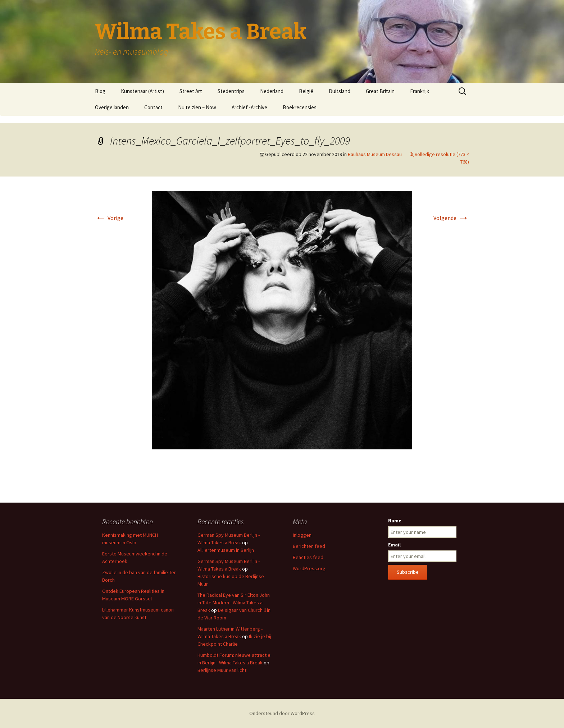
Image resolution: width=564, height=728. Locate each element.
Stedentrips (231, 91)
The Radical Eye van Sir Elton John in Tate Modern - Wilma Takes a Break (234, 603)
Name (395, 521)
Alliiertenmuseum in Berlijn (226, 550)
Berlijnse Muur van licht (222, 670)
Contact (153, 107)
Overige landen (112, 107)
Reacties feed (308, 557)
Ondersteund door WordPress (282, 713)
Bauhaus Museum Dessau (375, 154)
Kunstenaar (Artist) (142, 91)
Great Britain (380, 91)
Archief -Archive (249, 107)
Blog (100, 91)
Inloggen (302, 535)
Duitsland (340, 91)
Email (394, 545)
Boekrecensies (300, 107)
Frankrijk (420, 91)
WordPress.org (309, 568)
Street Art (191, 91)
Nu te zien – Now (197, 107)
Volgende (451, 218)
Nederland (272, 91)
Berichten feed (309, 546)
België (306, 91)
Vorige (109, 218)
